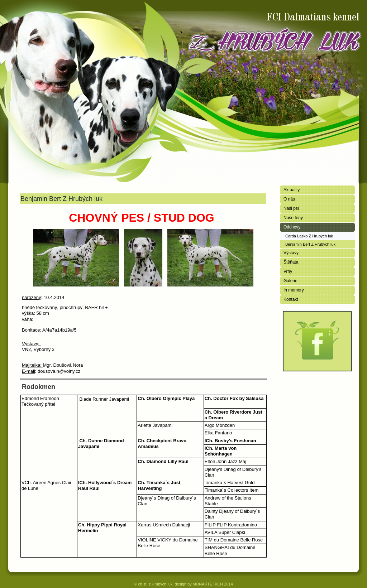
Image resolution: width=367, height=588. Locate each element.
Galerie (290, 281)
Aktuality (292, 190)
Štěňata (291, 262)
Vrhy (288, 271)
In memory (294, 290)
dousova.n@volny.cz (59, 371)
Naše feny (293, 218)
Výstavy (291, 253)
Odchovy (292, 227)
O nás (289, 199)
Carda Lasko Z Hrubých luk (309, 236)
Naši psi (291, 208)
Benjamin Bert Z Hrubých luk (310, 244)
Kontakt (291, 299)
